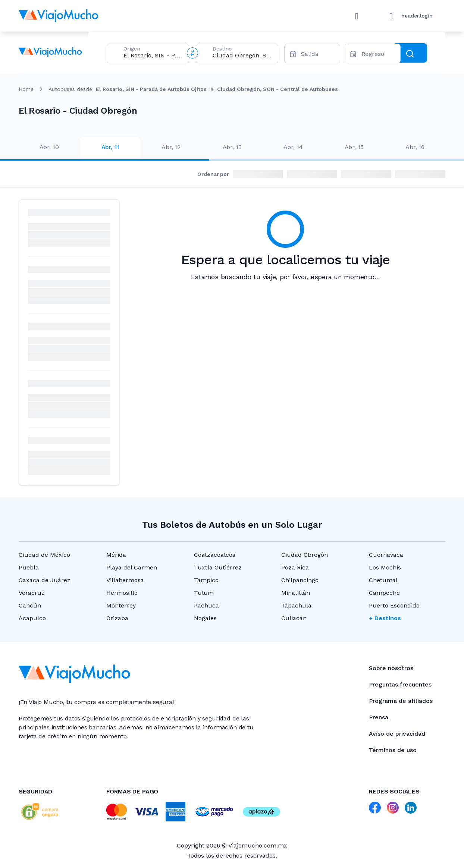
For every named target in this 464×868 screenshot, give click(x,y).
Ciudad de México (44, 555)
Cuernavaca (386, 555)
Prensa (379, 717)
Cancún (30, 605)
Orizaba (117, 618)
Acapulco (32, 618)
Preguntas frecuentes (400, 684)
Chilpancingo (300, 580)
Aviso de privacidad (397, 734)
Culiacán (294, 618)
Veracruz (32, 593)
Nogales (205, 618)
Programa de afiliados (401, 701)
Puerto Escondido (394, 605)
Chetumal (383, 580)
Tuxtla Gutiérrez (218, 567)
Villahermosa (125, 580)
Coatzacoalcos (215, 555)
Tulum (204, 593)
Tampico (206, 580)
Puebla (29, 567)
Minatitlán (296, 593)
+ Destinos (385, 618)
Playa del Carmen (132, 567)
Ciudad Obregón (305, 555)
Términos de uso (393, 750)
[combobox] (153, 55)
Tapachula (296, 605)
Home (26, 89)
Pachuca (206, 605)
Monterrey (121, 605)
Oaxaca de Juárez (45, 580)
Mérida (116, 555)
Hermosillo (122, 593)
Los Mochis (385, 567)
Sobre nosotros (391, 668)
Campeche (384, 593)
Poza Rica (295, 567)
